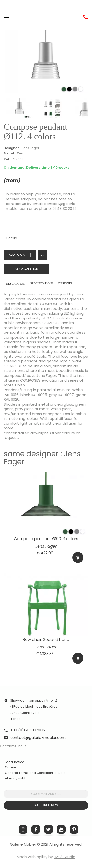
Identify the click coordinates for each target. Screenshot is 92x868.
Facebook (36, 829)
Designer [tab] (65, 283)
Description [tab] (15, 284)
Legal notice (15, 762)
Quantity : (11, 238)
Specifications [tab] (42, 283)
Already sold (15, 778)
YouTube (61, 829)
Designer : (12, 148)
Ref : (7, 160)
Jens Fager (30, 148)
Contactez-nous (13, 746)
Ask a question (26, 269)
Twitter (48, 829)
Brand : (10, 153)
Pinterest (74, 829)
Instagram (23, 829)
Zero (21, 153)
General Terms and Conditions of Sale (35, 773)
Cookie (11, 767)
